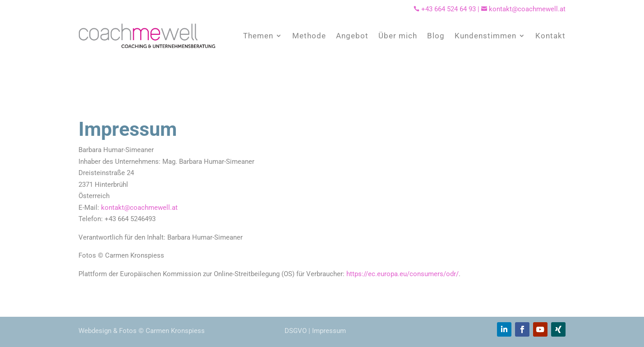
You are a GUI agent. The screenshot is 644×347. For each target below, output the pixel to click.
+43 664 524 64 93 (448, 9)
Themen (258, 36)
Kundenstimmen (485, 36)
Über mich (398, 36)
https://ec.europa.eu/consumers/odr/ (402, 274)
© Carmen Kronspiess (172, 331)
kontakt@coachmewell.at (523, 9)
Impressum (329, 331)
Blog (436, 36)
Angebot (352, 36)
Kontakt (550, 36)
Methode (309, 36)
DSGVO (296, 331)
